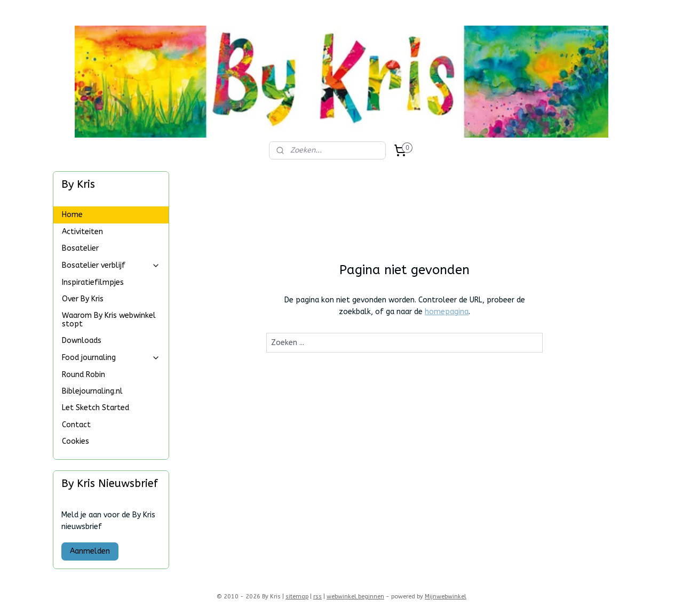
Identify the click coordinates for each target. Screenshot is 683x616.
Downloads (82, 341)
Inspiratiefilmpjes (93, 282)
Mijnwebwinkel (446, 597)
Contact (76, 425)
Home (72, 215)
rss (317, 597)
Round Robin (84, 375)
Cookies (76, 441)
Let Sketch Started (96, 408)
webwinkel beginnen (355, 597)
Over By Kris (83, 299)
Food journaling (111, 358)
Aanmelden (90, 551)
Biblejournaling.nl (92, 391)
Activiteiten (82, 232)
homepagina (447, 312)
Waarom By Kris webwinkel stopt (109, 319)
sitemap (297, 597)
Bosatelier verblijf (111, 265)
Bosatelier (80, 248)
